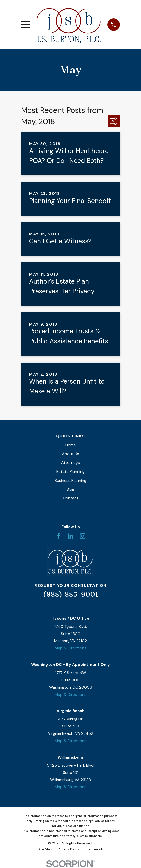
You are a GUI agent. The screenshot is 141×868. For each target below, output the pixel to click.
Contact (71, 498)
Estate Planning (70, 471)
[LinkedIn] (70, 536)
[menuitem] (45, 849)
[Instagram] (83, 536)
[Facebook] (58, 536)
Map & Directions (70, 648)
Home (71, 445)
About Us (70, 454)
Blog (70, 489)
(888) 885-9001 (71, 594)
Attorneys (70, 463)
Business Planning (70, 480)
